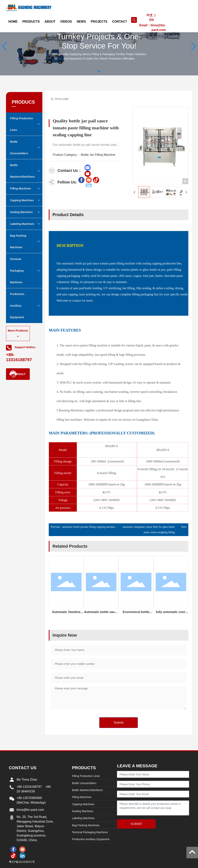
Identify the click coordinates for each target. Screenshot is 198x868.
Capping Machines (83, 804)
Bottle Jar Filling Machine (98, 155)
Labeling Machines (83, 818)
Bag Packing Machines (86, 825)
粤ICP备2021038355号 (22, 862)
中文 (150, 15)
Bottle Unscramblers (84, 783)
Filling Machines (82, 797)
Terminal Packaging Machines (90, 832)
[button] (99, 71)
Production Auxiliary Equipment (91, 839)
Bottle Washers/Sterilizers (87, 790)
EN (151, 20)
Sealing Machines (83, 811)
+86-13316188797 (29, 787)
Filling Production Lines (86, 776)
